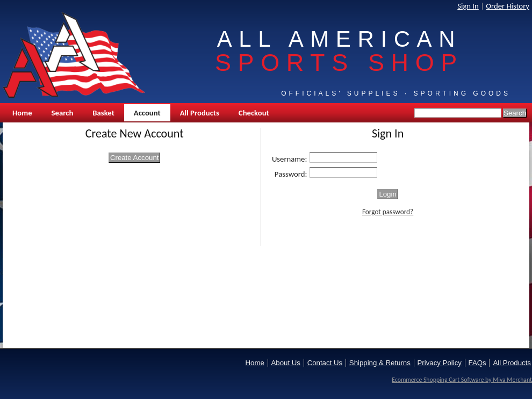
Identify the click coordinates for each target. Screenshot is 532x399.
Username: (289, 159)
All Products (200, 113)
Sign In (468, 6)
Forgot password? (388, 212)
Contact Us (325, 363)
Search (63, 113)
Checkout (254, 113)
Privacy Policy (440, 363)
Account (147, 113)
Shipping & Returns (380, 363)
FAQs (477, 363)
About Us (286, 363)
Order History (508, 6)
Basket (103, 113)
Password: (291, 174)
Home (22, 113)
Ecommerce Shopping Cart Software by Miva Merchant (462, 380)
